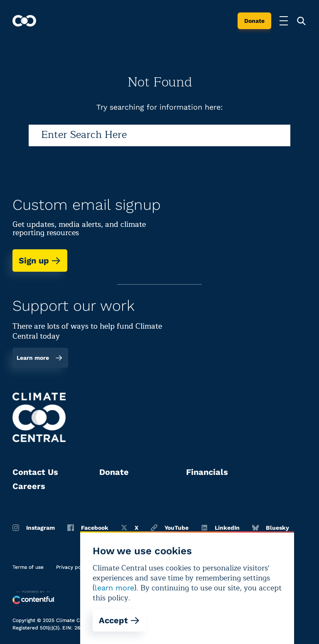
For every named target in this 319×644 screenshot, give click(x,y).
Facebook (88, 528)
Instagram (34, 528)
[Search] (159, 135)
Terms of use (28, 567)
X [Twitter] (130, 528)
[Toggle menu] (284, 21)
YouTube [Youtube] (170, 528)
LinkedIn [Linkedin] (220, 528)
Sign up (40, 261)
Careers (29, 486)
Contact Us (35, 472)
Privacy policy (73, 567)
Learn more (40, 358)
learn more (114, 588)
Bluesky (271, 528)
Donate (254, 21)
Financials (207, 472)
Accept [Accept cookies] (119, 620)
